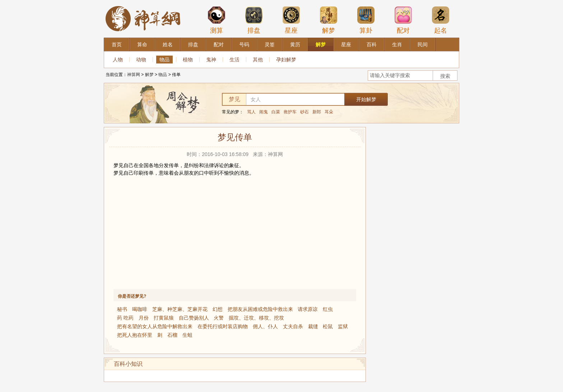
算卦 (366, 20)
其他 (258, 60)
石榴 (172, 335)
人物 (118, 60)
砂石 (304, 112)
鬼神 (211, 60)
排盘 (254, 20)
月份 (144, 318)
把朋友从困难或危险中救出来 (260, 309)
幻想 (218, 309)
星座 (291, 20)
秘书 (122, 309)
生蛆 (187, 335)
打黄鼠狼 (164, 318)
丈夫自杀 (293, 326)
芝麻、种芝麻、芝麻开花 (180, 309)
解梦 (329, 20)
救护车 (290, 112)
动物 (141, 60)
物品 (164, 60)
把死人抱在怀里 (135, 335)
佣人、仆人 (265, 326)
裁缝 (313, 326)
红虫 (328, 309)
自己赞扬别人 (194, 318)
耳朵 (329, 112)
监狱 (343, 326)
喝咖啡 (140, 309)
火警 (219, 318)
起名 (441, 20)
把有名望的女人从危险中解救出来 (155, 326)
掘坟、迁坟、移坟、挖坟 (256, 318)
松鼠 (328, 326)
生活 (234, 60)
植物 (188, 60)
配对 (403, 20)
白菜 (276, 112)
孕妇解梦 (286, 60)
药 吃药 (125, 318)
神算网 (134, 75)
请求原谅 (308, 309)
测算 (217, 20)
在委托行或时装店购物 (223, 326)
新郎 (317, 112)
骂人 (251, 112)
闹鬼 (264, 112)
